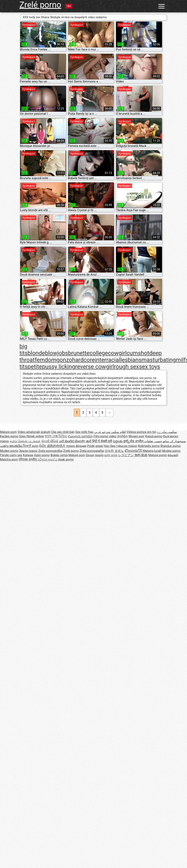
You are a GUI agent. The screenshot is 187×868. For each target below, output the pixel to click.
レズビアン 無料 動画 (133, 455)
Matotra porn (9, 459)
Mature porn (8, 432)
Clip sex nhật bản (63, 432)
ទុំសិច (43, 446)
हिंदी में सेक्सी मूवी (102, 441)
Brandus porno (171, 446)
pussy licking (59, 367)
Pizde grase (95, 446)
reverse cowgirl (94, 367)
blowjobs (57, 353)
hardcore (84, 360)
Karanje (28, 455)
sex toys (150, 367)
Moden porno (9, 451)
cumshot (138, 353)
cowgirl (117, 353)
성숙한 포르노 (114, 451)
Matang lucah (152, 451)
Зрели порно (28, 451)
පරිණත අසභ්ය (48, 459)
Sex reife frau (84, 432)
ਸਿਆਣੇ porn (31, 446)
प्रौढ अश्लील (137, 441)
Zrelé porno (40, 5)
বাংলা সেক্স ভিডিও (56, 436)
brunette (79, 353)
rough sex (127, 367)
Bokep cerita (59, 455)
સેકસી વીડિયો (50, 441)
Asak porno (66, 459)
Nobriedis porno (149, 446)
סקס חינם (111, 455)
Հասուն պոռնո (80, 436)
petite (35, 367)
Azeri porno (42, 455)
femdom (46, 360)
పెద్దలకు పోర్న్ (121, 441)
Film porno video (105, 436)
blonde (36, 353)
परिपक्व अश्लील (28, 459)
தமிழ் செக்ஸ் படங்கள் (25, 441)
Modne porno (171, 451)
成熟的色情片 (56, 446)
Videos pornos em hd (141, 432)
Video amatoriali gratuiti (34, 432)
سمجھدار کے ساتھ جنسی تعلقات (165, 441)
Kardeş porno (9, 436)
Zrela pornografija (50, 451)
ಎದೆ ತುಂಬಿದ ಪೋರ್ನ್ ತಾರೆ (76, 441)
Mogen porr (136, 436)
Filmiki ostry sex (11, 455)
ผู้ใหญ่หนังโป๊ (134, 451)
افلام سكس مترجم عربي (110, 432)
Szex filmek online (31, 436)
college (99, 353)
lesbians (131, 360)
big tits (24, 350)
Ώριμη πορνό (95, 455)
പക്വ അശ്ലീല (11, 446)
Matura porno (158, 455)
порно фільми (76, 446)
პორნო (122, 436)
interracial (107, 360)
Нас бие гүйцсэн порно (120, 446)
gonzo (64, 360)
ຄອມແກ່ (173, 455)
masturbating (159, 360)
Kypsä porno (154, 436)
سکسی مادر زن (167, 432)
